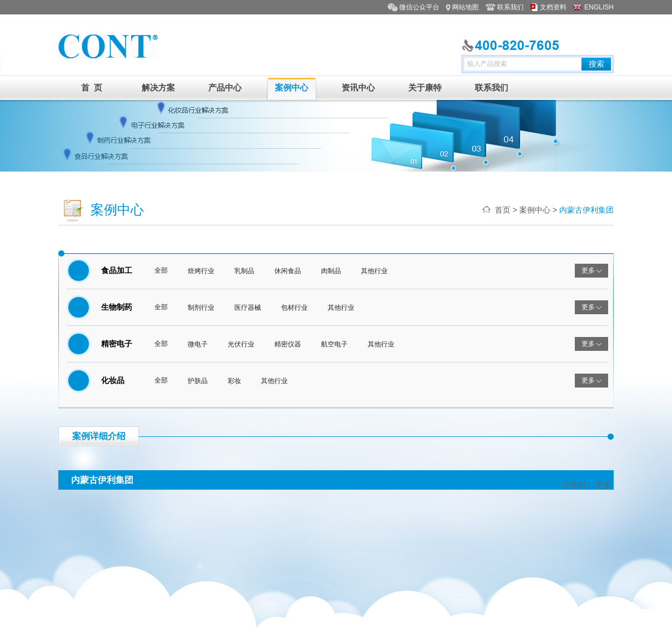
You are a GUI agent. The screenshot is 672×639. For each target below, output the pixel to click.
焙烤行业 (201, 271)
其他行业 (374, 271)
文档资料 (553, 7)
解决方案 (158, 87)
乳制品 (244, 271)
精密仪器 (288, 344)
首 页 (92, 87)
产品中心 (225, 87)
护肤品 (198, 381)
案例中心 (292, 87)
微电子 (198, 344)
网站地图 (465, 7)
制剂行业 (201, 308)
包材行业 (294, 308)
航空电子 (334, 344)
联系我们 (510, 7)
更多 (603, 485)
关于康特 (425, 87)
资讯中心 (358, 87)
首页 (503, 210)
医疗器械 (248, 308)
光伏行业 (241, 344)
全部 (161, 270)
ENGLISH (599, 7)
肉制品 (331, 271)
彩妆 (234, 381)
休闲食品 (288, 271)
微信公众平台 (419, 7)
